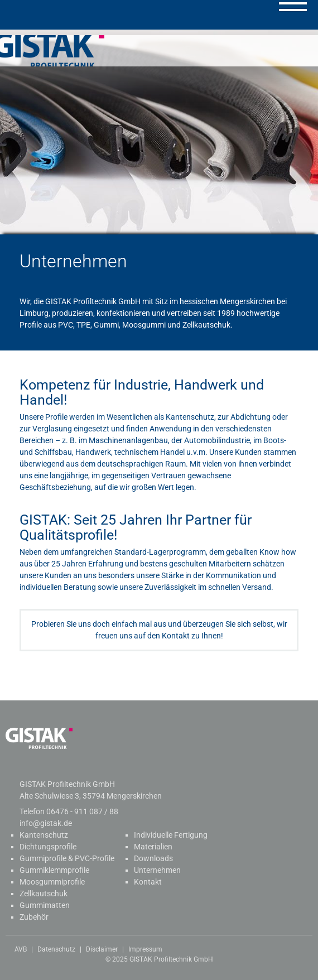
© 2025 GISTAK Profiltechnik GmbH (159, 959)
